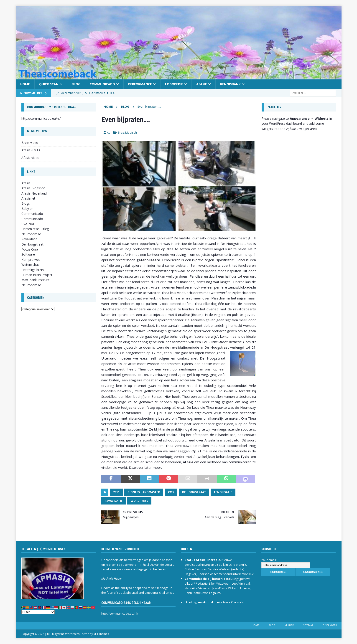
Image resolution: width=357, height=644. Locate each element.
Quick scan (49, 84)
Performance (140, 84)
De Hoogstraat (194, 492)
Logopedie (174, 84)
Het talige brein (33, 270)
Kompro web (31, 260)
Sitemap (308, 625)
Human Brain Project (37, 275)
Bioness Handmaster (144, 492)
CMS (171, 492)
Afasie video (30, 158)
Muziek (289, 625)
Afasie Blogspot (33, 188)
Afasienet (28, 198)
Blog (76, 84)
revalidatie (114, 501)
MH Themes (101, 634)
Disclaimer (330, 625)
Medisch (131, 132)
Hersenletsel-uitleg (35, 229)
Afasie (202, 84)
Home (25, 84)
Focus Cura (30, 249)
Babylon (27, 209)
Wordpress (139, 501)
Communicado (102, 84)
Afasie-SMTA (31, 150)
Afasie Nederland (34, 193)
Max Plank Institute (36, 280)
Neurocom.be (32, 234)
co (109, 132)
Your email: (269, 560)
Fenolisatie (223, 492)
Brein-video (30, 143)
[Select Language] (38, 612)
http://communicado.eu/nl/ (41, 118)
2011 (116, 492)
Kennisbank (230, 84)
